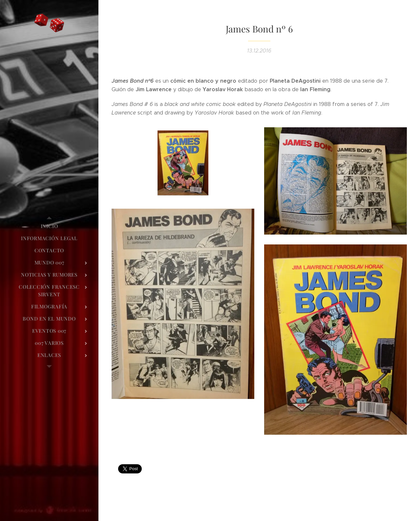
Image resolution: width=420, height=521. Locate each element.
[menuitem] (49, 226)
